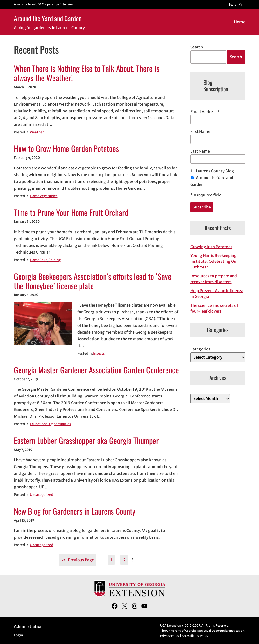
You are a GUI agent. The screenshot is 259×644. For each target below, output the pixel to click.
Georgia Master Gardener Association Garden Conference (96, 370)
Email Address (205, 112)
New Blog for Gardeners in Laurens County (75, 511)
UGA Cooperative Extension (55, 4)
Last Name (200, 151)
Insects (99, 353)
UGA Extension (171, 626)
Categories (200, 349)
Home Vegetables (44, 196)
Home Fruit (38, 260)
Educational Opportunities (50, 424)
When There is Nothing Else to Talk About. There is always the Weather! (87, 73)
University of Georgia (181, 631)
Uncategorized (41, 495)
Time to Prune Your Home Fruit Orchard (71, 212)
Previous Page (78, 560)
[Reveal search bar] (236, 4)
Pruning (55, 260)
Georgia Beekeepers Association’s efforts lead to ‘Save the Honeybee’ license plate (93, 281)
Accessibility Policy (195, 636)
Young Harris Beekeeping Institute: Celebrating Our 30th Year (214, 261)
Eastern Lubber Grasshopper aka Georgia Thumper (86, 440)
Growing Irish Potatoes (211, 247)
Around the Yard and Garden (48, 18)
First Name (200, 131)
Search (197, 47)
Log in (19, 635)
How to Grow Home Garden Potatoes (66, 148)
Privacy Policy (170, 636)
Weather (37, 132)
